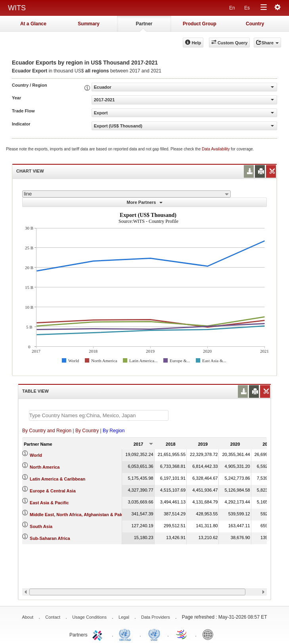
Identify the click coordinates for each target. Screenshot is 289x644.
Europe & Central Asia (53, 491)
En (232, 8)
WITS (17, 8)
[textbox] (99, 415)
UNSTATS (154, 634)
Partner (144, 24)
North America (45, 467)
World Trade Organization (182, 634)
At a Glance (33, 24)
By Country (87, 431)
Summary (89, 24)
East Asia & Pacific (49, 503)
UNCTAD (126, 634)
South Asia (41, 526)
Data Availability (216, 149)
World (36, 455)
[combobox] (126, 194)
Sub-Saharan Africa (50, 538)
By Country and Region (47, 431)
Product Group (200, 24)
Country (255, 24)
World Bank (210, 634)
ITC (99, 634)
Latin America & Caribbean (57, 479)
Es (247, 8)
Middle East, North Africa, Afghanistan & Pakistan (81, 515)
